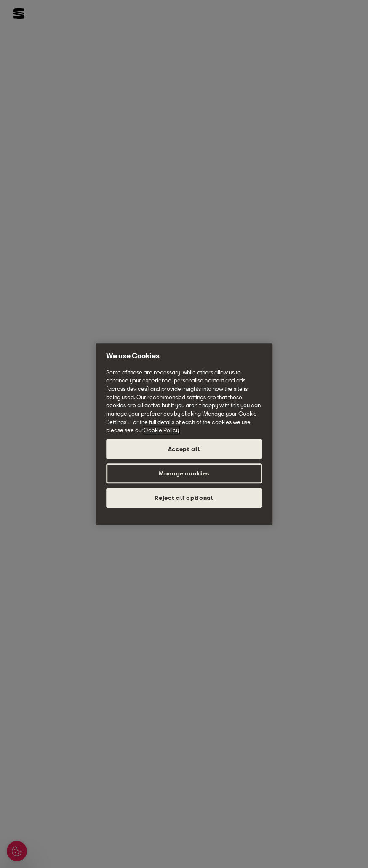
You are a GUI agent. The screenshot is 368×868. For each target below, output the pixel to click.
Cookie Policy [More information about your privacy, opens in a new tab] (161, 430)
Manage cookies (184, 473)
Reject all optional (184, 498)
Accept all (184, 449)
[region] (184, 434)
